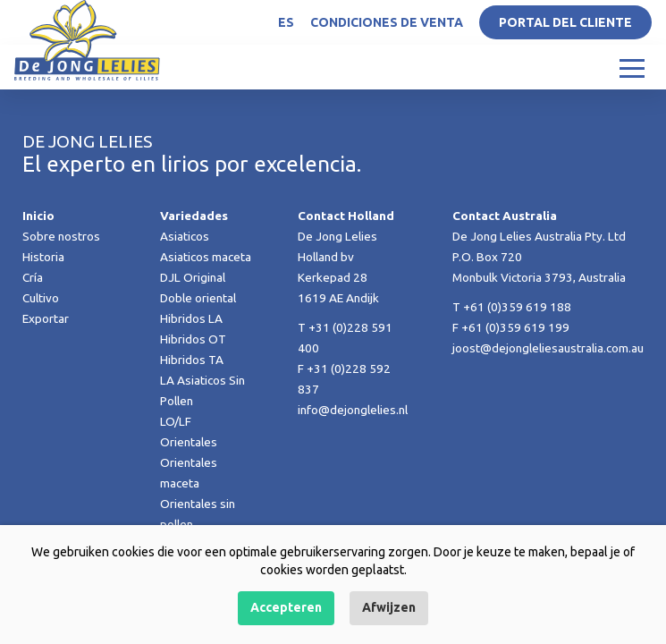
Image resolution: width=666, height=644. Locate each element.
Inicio (38, 216)
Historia (43, 257)
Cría (33, 277)
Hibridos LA (191, 318)
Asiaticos (185, 236)
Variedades (194, 216)
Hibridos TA (192, 360)
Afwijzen (389, 607)
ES (286, 22)
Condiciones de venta (387, 22)
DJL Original (193, 277)
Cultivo (41, 298)
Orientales (189, 442)
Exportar (46, 318)
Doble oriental (198, 298)
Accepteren (286, 607)
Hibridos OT (193, 339)
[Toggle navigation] (632, 67)
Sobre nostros (61, 236)
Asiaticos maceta (206, 257)
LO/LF (176, 421)
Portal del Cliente (565, 22)
